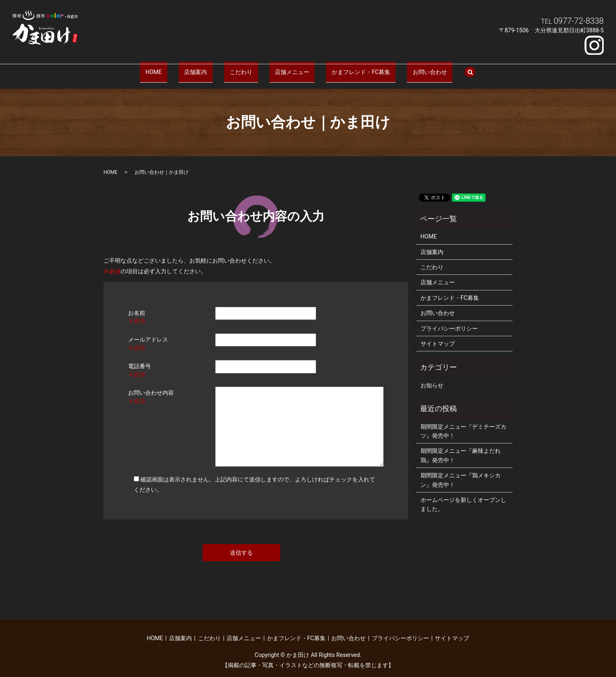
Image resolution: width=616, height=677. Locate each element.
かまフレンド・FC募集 (344, 67)
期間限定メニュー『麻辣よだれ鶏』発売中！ (461, 448)
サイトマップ (438, 336)
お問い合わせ (402, 67)
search (437, 68)
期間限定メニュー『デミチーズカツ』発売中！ (463, 423)
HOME (181, 67)
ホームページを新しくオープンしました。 (463, 497)
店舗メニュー (286, 67)
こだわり (246, 67)
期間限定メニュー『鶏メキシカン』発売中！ (461, 472)
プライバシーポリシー (449, 320)
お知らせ (432, 378)
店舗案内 (212, 67)
